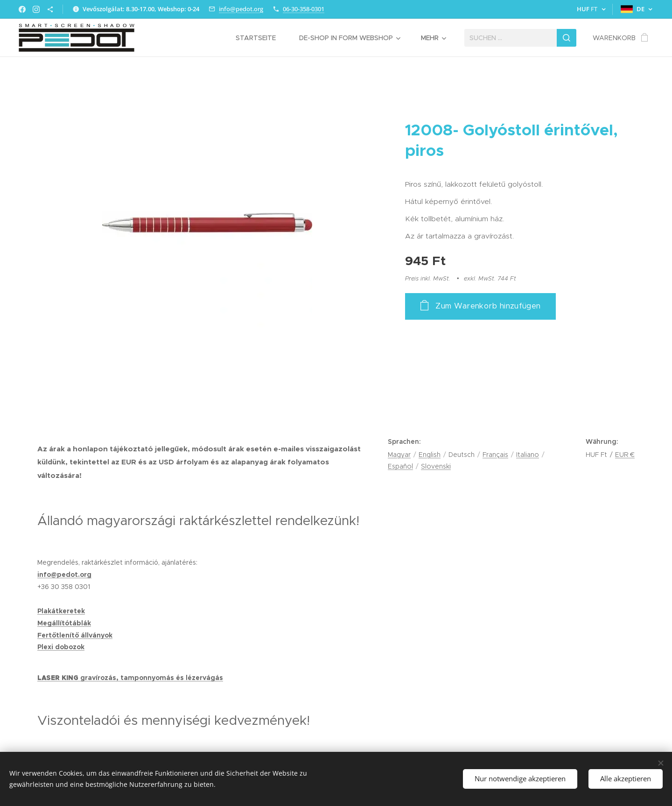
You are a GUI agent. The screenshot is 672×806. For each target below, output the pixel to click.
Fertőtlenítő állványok (75, 635)
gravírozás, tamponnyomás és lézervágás (152, 678)
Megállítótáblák (64, 623)
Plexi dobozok (61, 647)
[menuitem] (260, 38)
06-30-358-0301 (304, 9)
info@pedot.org (241, 9)
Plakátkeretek (61, 611)
